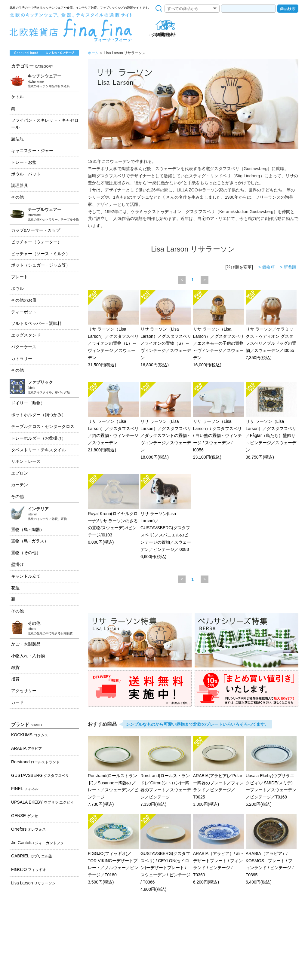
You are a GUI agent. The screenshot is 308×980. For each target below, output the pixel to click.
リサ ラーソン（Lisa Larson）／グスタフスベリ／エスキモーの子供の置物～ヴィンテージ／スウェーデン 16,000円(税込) (219, 329)
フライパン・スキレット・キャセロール (45, 124)
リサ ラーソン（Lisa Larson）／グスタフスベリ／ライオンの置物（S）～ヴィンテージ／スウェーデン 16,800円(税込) (166, 329)
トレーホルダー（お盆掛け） (38, 438)
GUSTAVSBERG (40, 775)
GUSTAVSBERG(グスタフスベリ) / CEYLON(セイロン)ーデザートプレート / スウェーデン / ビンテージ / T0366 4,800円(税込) (166, 853)
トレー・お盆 (24, 162)
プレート (20, 277)
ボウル (17, 289)
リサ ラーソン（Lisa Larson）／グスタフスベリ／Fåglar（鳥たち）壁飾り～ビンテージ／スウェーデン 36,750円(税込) (271, 421)
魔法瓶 (17, 139)
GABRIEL (32, 856)
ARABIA (26, 748)
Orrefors (28, 829)
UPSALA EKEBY (42, 802)
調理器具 (20, 185)
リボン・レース (26, 461)
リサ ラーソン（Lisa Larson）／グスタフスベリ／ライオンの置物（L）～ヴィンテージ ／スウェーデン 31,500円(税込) (113, 329)
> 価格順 (266, 267)
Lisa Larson (33, 883)
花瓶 (15, 588)
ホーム (93, 53)
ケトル (17, 97)
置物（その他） (26, 553)
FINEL (25, 789)
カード (17, 702)
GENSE (25, 816)
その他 (17, 197)
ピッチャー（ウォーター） (36, 242)
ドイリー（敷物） (28, 403)
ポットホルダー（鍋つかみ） (38, 415)
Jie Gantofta (37, 843)
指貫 (15, 679)
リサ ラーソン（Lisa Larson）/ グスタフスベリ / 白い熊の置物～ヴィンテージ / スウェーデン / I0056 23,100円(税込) (219, 421)
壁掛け (17, 564)
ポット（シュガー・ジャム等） (41, 265)
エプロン (20, 473)
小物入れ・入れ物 (28, 656)
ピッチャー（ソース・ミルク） (41, 254)
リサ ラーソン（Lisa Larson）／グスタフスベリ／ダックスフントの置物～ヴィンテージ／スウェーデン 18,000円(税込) (166, 421)
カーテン (20, 485)
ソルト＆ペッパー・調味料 (36, 323)
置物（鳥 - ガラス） (30, 541)
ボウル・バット (26, 174)
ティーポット (24, 312)
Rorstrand (35, 762)
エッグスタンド (26, 335)
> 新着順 (288, 267)
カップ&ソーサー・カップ (36, 230)
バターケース (24, 347)
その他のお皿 (24, 300)
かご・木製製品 (26, 644)
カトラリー (22, 359)
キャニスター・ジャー (32, 151)
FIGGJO (29, 869)
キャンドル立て (26, 576)
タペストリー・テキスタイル (38, 450)
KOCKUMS (30, 735)
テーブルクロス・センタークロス (43, 426)
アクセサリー (24, 691)
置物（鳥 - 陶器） (28, 530)
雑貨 (15, 667)
